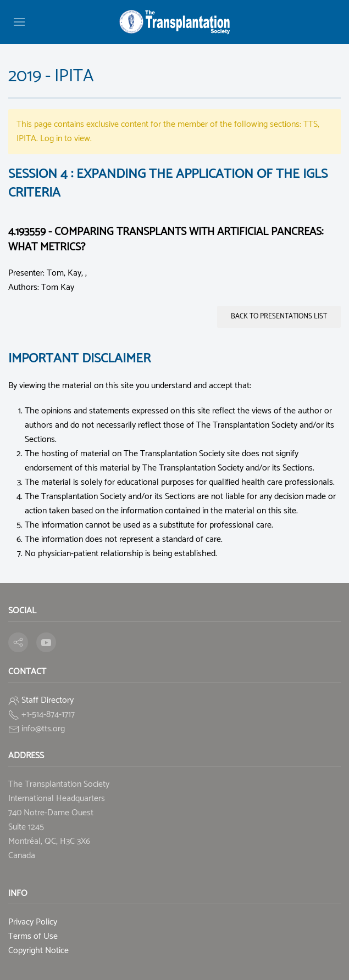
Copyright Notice (38, 951)
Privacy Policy (33, 922)
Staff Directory (48, 700)
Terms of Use (33, 936)
